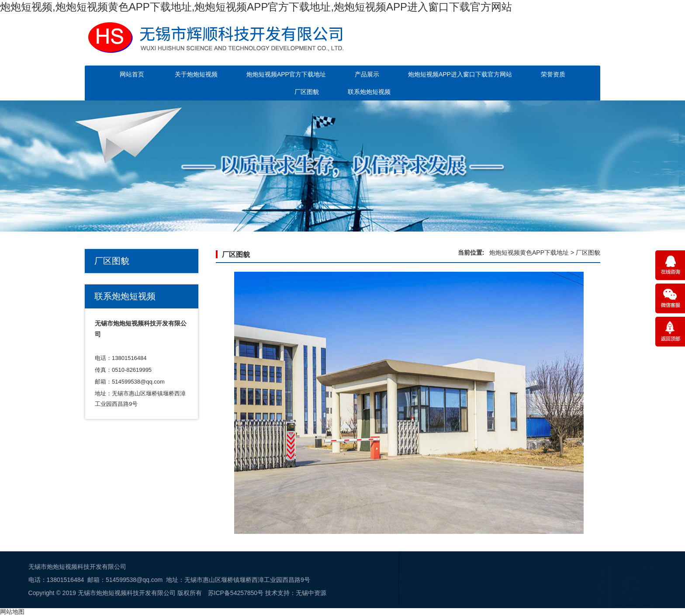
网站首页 (132, 74)
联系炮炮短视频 (369, 92)
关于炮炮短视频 (196, 74)
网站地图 (12, 612)
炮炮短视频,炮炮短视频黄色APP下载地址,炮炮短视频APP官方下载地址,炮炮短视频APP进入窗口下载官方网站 (256, 7)
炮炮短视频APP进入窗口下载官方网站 (460, 74)
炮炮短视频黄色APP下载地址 (529, 253)
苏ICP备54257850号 (99, 593)
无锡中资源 (174, 593)
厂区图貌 (307, 92)
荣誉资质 (553, 74)
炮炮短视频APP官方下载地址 (286, 74)
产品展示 (367, 74)
